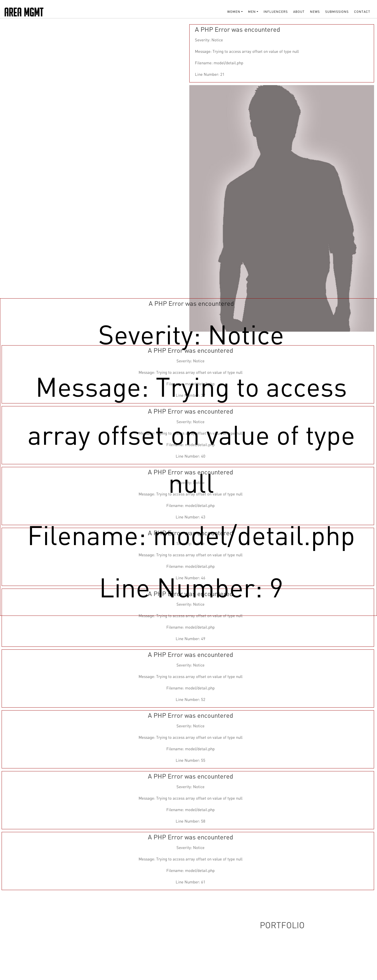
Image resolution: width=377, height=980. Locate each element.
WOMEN (234, 12)
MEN (252, 12)
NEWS (315, 12)
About (299, 12)
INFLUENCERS (276, 12)
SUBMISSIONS (337, 12)
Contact (362, 12)
